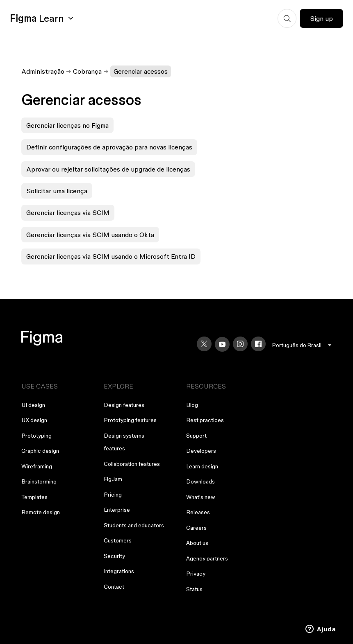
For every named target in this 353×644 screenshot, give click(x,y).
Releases (198, 512)
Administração (43, 71)
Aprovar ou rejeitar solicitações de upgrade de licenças (108, 169)
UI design (33, 405)
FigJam (113, 479)
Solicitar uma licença (57, 191)
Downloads (200, 481)
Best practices (205, 420)
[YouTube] (222, 344)
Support (196, 436)
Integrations (119, 571)
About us (197, 543)
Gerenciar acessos (141, 71)
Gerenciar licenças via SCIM (68, 212)
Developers (201, 451)
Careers (196, 528)
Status (194, 589)
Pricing (113, 495)
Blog (192, 405)
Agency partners (207, 558)
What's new (201, 497)
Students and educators (134, 525)
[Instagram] (240, 344)
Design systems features (124, 442)
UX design (34, 420)
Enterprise (117, 510)
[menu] (302, 345)
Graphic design (40, 451)
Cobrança (87, 71)
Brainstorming (39, 481)
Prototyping (36, 436)
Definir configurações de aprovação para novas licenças (109, 147)
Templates (34, 497)
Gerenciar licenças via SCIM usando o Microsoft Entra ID (111, 256)
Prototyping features (130, 420)
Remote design (41, 512)
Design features (124, 405)
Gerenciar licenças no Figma (67, 125)
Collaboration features (132, 464)
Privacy (196, 574)
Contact (114, 587)
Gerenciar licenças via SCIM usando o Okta (90, 235)
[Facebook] (258, 344)
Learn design (202, 466)
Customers (118, 540)
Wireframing (37, 466)
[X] (204, 344)
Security (114, 556)
